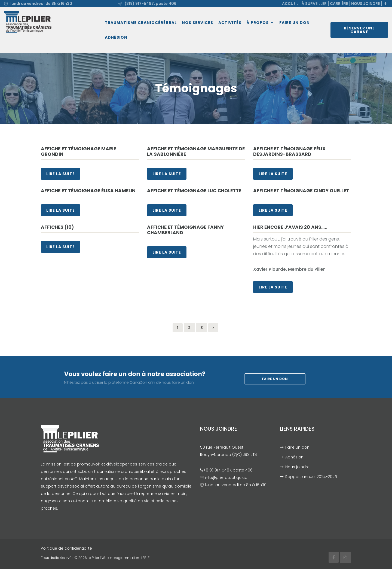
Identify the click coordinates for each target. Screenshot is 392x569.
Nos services (197, 23)
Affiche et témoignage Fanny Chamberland (185, 230)
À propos (258, 23)
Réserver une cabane (359, 30)
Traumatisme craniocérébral (141, 23)
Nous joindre (365, 4)
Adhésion (116, 37)
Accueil (290, 4)
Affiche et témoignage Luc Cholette (194, 191)
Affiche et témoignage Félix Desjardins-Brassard (289, 151)
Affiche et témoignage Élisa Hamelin (88, 191)
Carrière (339, 4)
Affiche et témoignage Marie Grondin (78, 151)
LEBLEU (146, 558)
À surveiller (314, 4)
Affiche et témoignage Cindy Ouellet (301, 191)
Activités (230, 23)
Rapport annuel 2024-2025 (311, 477)
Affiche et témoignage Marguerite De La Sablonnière (196, 151)
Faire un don (295, 23)
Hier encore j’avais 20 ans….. (290, 227)
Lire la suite (61, 174)
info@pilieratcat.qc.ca (226, 477)
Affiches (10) (57, 227)
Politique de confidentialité (66, 548)
